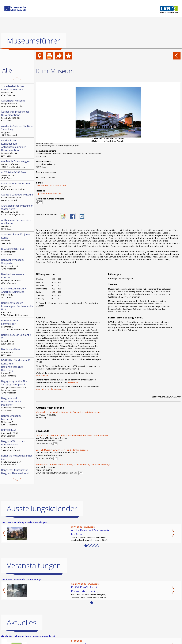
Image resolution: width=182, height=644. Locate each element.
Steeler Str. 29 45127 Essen (17, 175)
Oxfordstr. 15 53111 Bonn (17, 293)
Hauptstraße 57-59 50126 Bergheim (17, 433)
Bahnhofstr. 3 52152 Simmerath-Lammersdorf (17, 325)
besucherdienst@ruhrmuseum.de (51, 185)
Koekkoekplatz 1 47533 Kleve (17, 251)
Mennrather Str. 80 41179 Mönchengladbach (17, 210)
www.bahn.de (42, 376)
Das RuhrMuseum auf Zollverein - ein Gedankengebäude (62, 450)
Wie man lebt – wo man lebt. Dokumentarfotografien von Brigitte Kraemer (69, 412)
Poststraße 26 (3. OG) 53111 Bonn (17, 116)
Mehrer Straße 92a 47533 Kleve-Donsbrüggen (17, 164)
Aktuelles (22, 622)
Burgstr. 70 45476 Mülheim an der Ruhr (17, 186)
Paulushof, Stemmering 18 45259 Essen (17, 404)
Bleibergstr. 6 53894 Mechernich (17, 420)
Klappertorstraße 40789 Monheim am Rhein (17, 103)
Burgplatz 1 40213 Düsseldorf (17, 130)
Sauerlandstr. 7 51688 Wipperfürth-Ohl (17, 446)
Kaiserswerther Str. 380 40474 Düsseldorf (17, 197)
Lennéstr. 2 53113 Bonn (17, 224)
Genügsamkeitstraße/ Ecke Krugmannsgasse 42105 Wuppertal (17, 387)
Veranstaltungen (34, 565)
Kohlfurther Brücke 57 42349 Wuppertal (17, 460)
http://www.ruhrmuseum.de (48, 193)
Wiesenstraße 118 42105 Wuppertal (17, 264)
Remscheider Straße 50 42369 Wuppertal (17, 278)
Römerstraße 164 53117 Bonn (17, 148)
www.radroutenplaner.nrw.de (49, 389)
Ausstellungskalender (42, 508)
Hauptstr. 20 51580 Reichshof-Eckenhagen (17, 309)
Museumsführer (33, 41)
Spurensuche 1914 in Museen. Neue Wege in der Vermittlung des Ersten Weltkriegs (73, 465)
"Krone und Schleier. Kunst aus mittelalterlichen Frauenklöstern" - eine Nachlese (72, 435)
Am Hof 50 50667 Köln (17, 239)
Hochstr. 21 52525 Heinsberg (17, 368)
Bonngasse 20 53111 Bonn (17, 352)
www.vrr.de (73, 382)
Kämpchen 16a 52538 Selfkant (17, 339)
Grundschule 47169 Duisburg (17, 91)
